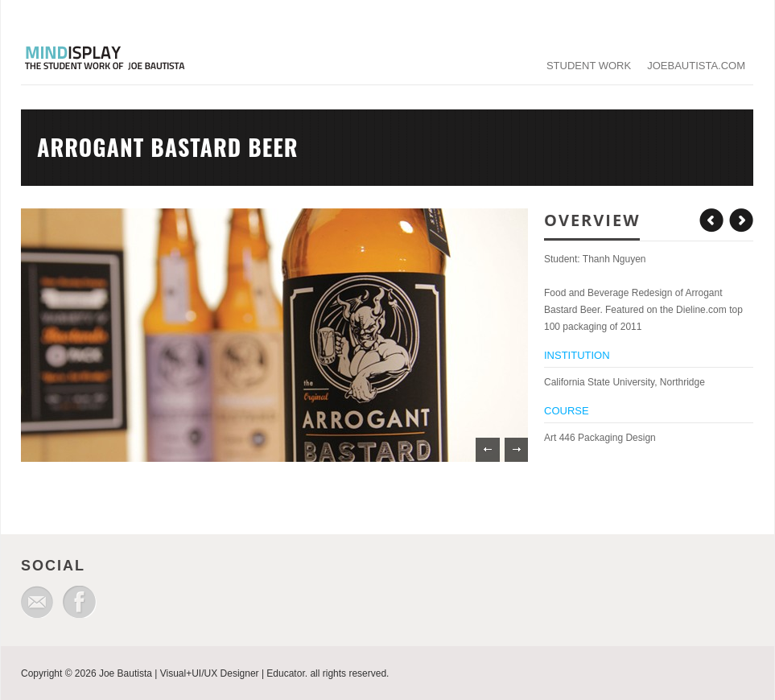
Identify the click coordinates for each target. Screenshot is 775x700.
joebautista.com (696, 66)
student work (589, 66)
